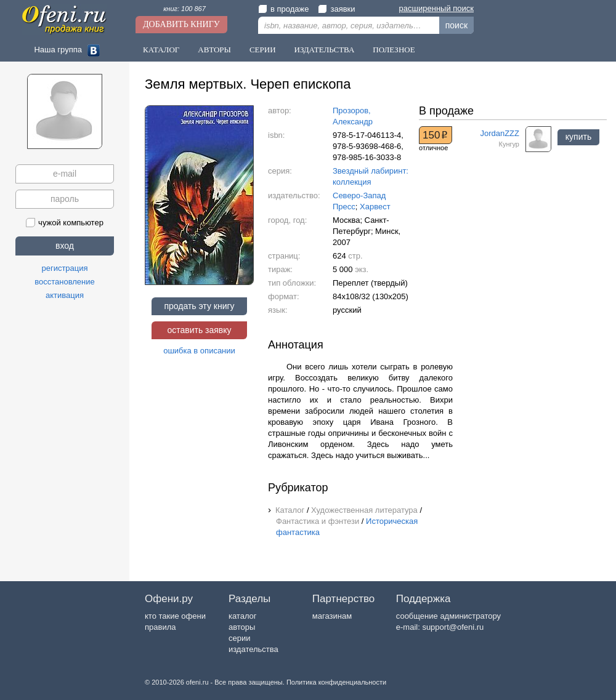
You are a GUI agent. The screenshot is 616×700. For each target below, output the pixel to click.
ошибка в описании (199, 351)
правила (160, 627)
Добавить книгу (181, 24)
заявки (336, 9)
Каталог (161, 50)
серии (239, 638)
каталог (243, 616)
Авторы (214, 50)
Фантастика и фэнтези (318, 521)
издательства (253, 649)
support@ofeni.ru (453, 627)
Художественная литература (364, 510)
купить (578, 137)
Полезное (394, 50)
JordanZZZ (500, 133)
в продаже (283, 9)
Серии (263, 50)
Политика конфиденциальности (336, 682)
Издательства (325, 50)
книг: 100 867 (184, 9)
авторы (242, 627)
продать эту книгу (199, 306)
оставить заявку (199, 330)
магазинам (332, 616)
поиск (456, 25)
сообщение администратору (448, 616)
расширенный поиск (436, 8)
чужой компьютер (65, 223)
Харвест (375, 207)
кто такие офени (175, 616)
